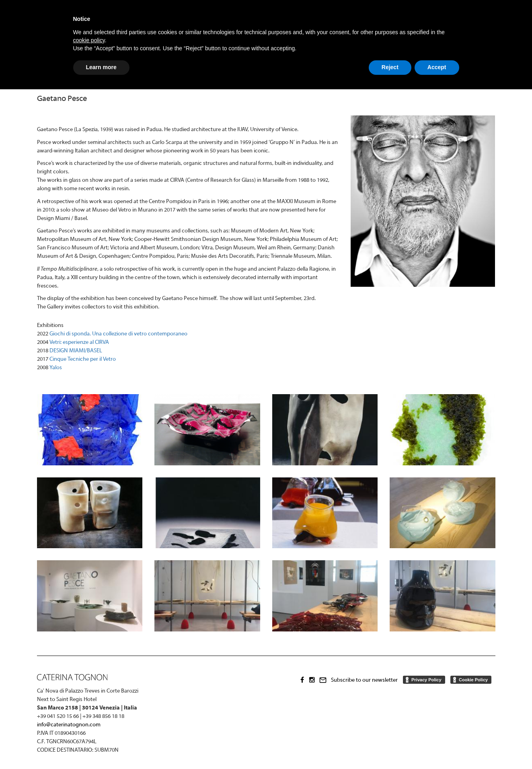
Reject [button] (390, 67)
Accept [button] (437, 67)
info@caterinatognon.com (69, 725)
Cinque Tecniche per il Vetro (83, 359)
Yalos (56, 368)
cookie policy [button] (89, 40)
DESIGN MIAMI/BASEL (76, 351)
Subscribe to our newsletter (364, 680)
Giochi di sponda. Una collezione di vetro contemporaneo (118, 334)
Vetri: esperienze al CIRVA (79, 342)
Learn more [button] (101, 67)
